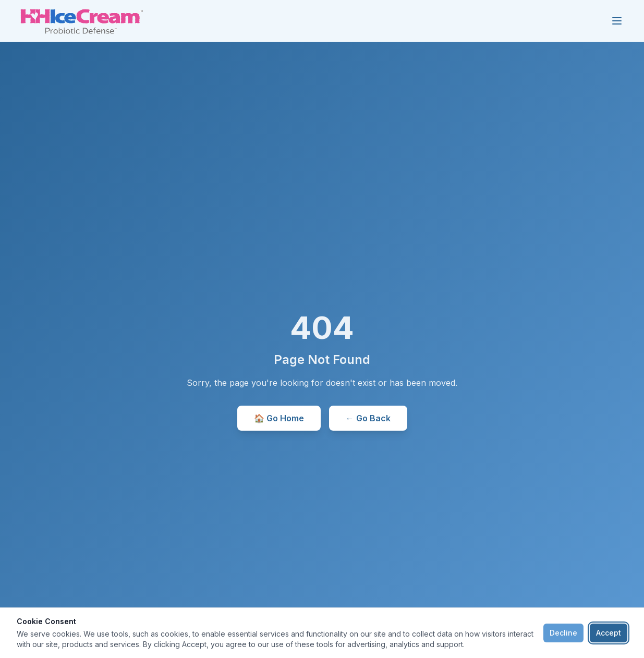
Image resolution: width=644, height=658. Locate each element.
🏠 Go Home (279, 418)
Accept (609, 633)
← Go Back (368, 418)
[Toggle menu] (617, 21)
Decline (563, 633)
